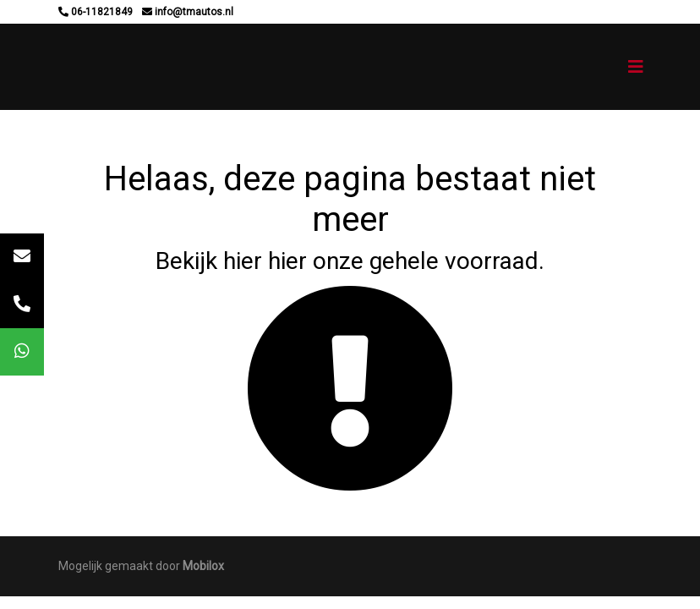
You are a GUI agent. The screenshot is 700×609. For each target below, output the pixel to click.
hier (243, 261)
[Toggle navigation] (636, 67)
